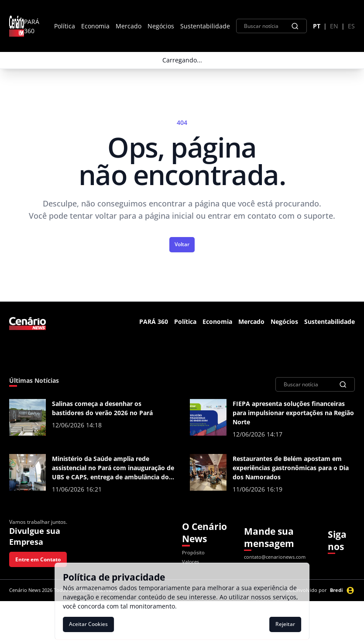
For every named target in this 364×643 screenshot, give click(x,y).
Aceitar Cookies (88, 624)
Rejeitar (285, 624)
